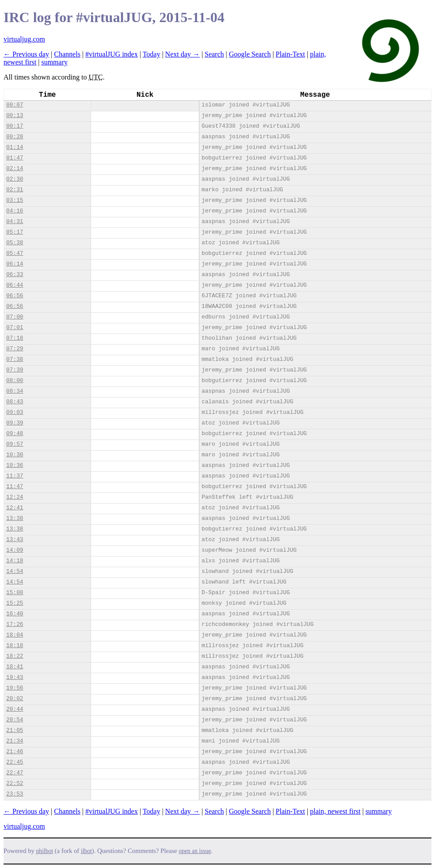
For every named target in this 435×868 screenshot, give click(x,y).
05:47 (15, 253)
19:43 (15, 677)
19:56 (15, 688)
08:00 (15, 381)
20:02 (15, 699)
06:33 (15, 275)
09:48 (15, 434)
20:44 (15, 709)
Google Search (250, 54)
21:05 (15, 730)
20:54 (15, 720)
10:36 (15, 465)
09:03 (15, 412)
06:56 (15, 296)
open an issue (195, 851)
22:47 (15, 773)
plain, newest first (335, 811)
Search (214, 54)
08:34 (15, 391)
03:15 (15, 200)
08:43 (15, 402)
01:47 (15, 158)
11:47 (15, 487)
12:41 (15, 508)
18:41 (15, 667)
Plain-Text (290, 54)
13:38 (15, 518)
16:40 (15, 614)
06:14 (15, 264)
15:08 (15, 593)
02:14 (15, 169)
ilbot (86, 851)
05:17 (15, 232)
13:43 (15, 540)
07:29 (15, 349)
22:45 (15, 762)
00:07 (15, 105)
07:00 (15, 317)
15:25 (15, 603)
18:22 (15, 656)
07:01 (15, 328)
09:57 (15, 444)
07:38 (15, 359)
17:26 (15, 624)
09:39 (15, 423)
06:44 (15, 285)
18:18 (15, 646)
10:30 (15, 455)
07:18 (15, 338)
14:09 (15, 550)
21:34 (15, 741)
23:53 (15, 794)
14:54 (15, 571)
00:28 (15, 137)
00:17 (15, 126)
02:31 (15, 190)
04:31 (15, 222)
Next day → (183, 54)
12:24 (15, 497)
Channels (67, 54)
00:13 (15, 116)
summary (54, 62)
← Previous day (26, 54)
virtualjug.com (24, 39)
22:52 (15, 783)
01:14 (15, 147)
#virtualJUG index (112, 54)
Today (152, 54)
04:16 (15, 211)
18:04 (15, 635)
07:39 (15, 370)
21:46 (15, 752)
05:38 (15, 243)
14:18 (15, 561)
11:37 (15, 476)
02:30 (15, 179)
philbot (45, 851)
